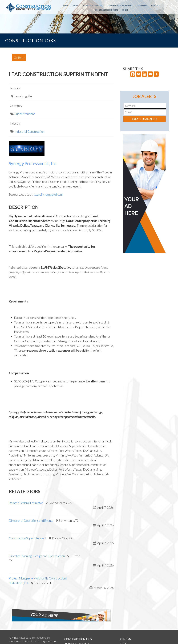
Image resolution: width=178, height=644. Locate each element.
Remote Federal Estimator (26, 503)
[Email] (150, 74)
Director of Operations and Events (31, 521)
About (76, 5)
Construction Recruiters (120, 5)
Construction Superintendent (28, 538)
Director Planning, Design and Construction (37, 556)
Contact (156, 5)
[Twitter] (139, 74)
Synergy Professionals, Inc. (33, 163)
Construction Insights (107, 10)
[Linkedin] (144, 74)
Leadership (142, 5)
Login (125, 10)
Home (66, 5)
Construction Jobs (93, 5)
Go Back (19, 58)
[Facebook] (133, 74)
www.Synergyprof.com (48, 194)
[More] (156, 74)
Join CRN (125, 639)
